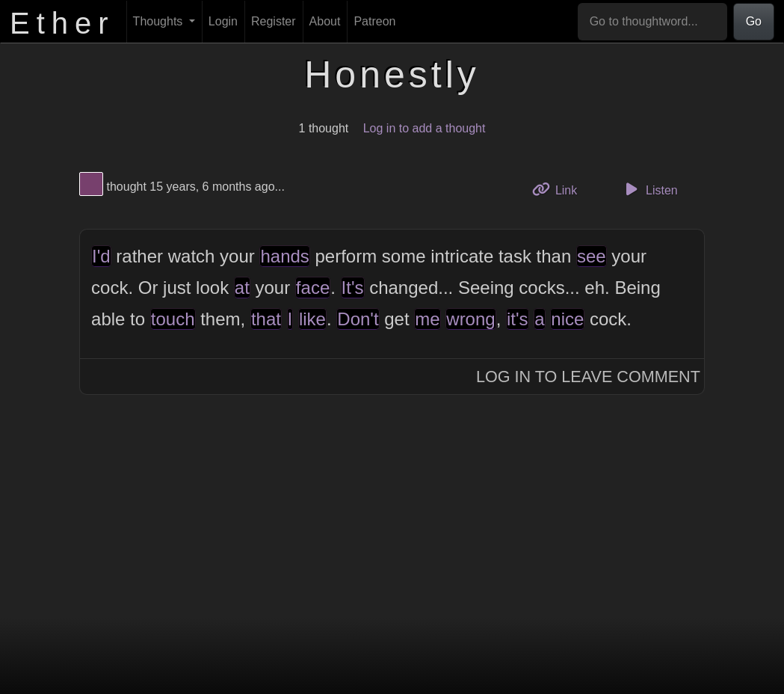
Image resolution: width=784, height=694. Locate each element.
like (312, 319)
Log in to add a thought (425, 128)
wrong (470, 319)
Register (274, 21)
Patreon (374, 21)
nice (567, 319)
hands (284, 256)
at (242, 288)
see (592, 256)
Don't (358, 319)
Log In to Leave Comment (588, 377)
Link (561, 189)
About (325, 21)
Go (754, 21)
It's (353, 288)
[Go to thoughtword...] (652, 22)
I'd (101, 256)
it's (518, 319)
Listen (649, 189)
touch (173, 319)
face (313, 288)
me (427, 319)
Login (223, 21)
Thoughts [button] (160, 21)
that (266, 319)
